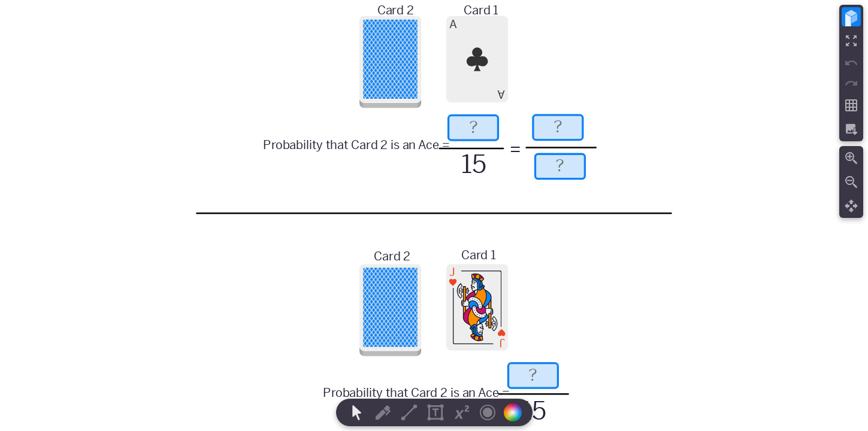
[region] (434, 215)
